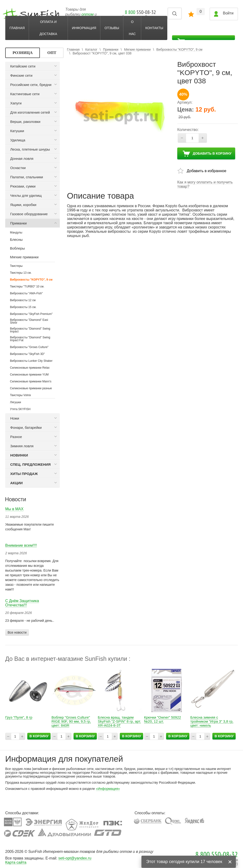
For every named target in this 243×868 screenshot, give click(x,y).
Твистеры (16, 266)
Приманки (18, 223)
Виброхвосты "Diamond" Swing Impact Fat (30, 339)
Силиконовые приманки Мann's (31, 381)
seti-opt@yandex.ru (75, 858)
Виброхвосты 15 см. (23, 307)
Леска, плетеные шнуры (30, 149)
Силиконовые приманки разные (31, 388)
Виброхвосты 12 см (23, 300)
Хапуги (16, 103)
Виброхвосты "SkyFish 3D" (27, 354)
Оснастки (18, 168)
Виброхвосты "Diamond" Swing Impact (30, 330)
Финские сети (21, 75)
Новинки (19, 455)
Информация (84, 28)
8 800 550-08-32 (217, 854)
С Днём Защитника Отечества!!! (22, 603)
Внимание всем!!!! (21, 545)
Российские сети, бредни (31, 85)
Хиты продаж (24, 474)
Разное (16, 437)
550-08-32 (140, 12)
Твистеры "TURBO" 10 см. (27, 286)
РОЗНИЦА (23, 53)
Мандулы (16, 233)
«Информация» (108, 789)
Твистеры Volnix (21, 395)
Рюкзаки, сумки (23, 186)
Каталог (91, 49)
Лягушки (15, 402)
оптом (87, 14)
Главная (17, 28)
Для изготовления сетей (30, 112)
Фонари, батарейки (26, 427)
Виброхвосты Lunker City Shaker (31, 361)
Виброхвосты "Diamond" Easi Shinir (29, 321)
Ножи (15, 418)
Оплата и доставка (48, 28)
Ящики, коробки (23, 205)
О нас (132, 28)
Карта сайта (16, 862)
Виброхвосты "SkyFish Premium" (31, 314)
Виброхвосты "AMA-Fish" (26, 293)
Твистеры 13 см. (21, 273)
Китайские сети (23, 66)
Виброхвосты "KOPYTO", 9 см (31, 280)
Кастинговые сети (25, 94)
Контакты (154, 28)
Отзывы (112, 28)
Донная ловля (22, 159)
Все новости (17, 632)
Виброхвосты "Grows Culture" (29, 347)
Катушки (17, 131)
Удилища (18, 140)
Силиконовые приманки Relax (30, 368)
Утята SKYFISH (20, 409)
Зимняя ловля (22, 446)
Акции (16, 483)
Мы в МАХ (14, 509)
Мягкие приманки (137, 49)
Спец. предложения (30, 464)
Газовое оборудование (29, 214)
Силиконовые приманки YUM (29, 375)
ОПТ (52, 53)
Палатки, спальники (27, 177)
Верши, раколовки (25, 122)
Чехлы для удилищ (26, 195)
